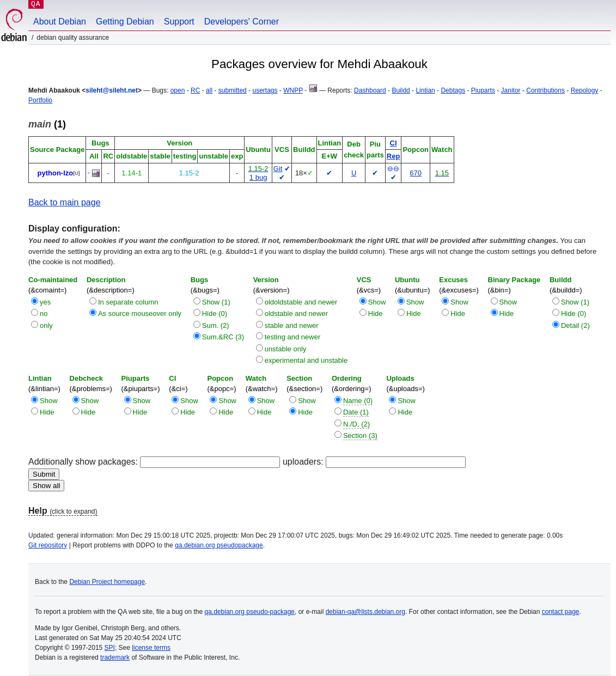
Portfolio (40, 100)
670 (416, 173)
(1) (47, 124)
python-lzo (56, 173)
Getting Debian (125, 22)
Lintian (425, 90)
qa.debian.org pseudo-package (250, 612)
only (46, 325)
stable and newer (292, 325)
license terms (151, 648)
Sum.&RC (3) (223, 337)
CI (394, 143)
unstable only (286, 349)
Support (179, 22)
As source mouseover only (140, 313)
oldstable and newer (296, 313)
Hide (376, 313)
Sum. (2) (216, 325)
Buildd (401, 90)
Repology (585, 90)
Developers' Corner (242, 22)
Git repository (48, 545)
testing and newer (293, 337)
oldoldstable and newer (301, 302)
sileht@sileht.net (112, 90)
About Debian (60, 22)
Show (377, 302)
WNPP (293, 90)
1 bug (258, 177)
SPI (110, 648)
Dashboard (370, 90)
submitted (233, 90)
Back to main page (65, 202)
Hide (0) (215, 313)
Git (278, 169)
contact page (561, 612)
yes (45, 302)
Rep (394, 156)
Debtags (453, 90)
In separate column (128, 302)
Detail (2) (575, 325)
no (44, 313)
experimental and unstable (306, 360)
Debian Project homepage (107, 582)
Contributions (545, 90)
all (209, 90)
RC (195, 90)
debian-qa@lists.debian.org (365, 612)
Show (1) (216, 302)
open (178, 90)
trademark (115, 657)
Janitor (511, 90)
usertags (265, 90)
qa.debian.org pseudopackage (219, 545)
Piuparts (483, 90)
